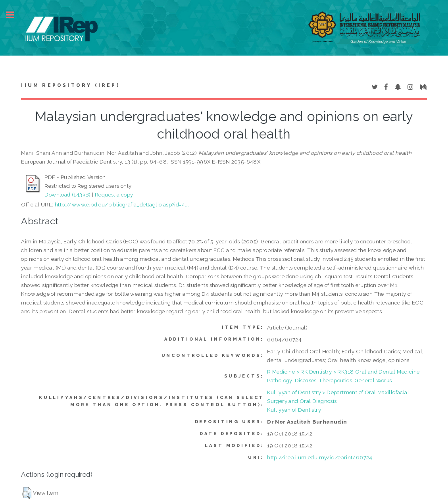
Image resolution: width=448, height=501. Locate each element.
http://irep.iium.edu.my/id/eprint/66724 (320, 457)
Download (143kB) (67, 195)
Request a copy (114, 195)
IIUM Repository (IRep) (70, 85)
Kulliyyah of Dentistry (294, 410)
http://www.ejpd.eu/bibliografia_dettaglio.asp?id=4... (122, 204)
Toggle (14, 15)
